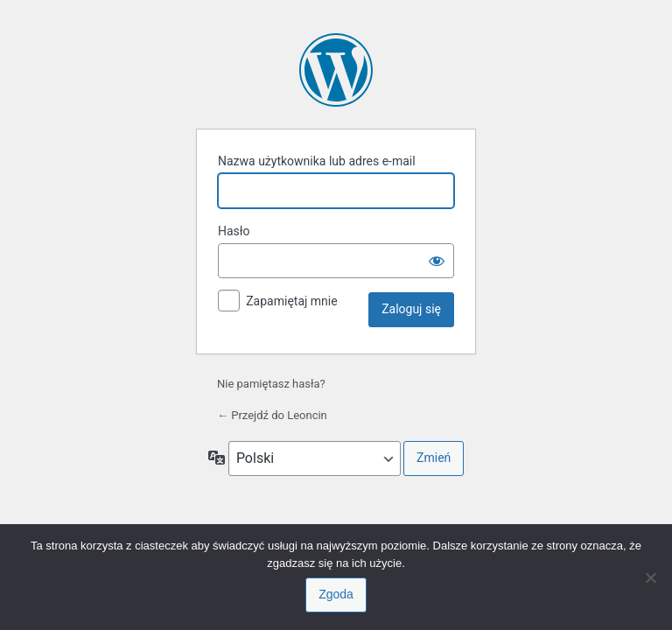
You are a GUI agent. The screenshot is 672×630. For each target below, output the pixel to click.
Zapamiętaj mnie (291, 301)
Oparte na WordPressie (336, 70)
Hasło (234, 231)
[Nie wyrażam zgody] (650, 577)
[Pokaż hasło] (437, 261)
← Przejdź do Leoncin (272, 415)
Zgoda (336, 594)
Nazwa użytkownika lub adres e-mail (317, 161)
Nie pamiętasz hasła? (271, 384)
